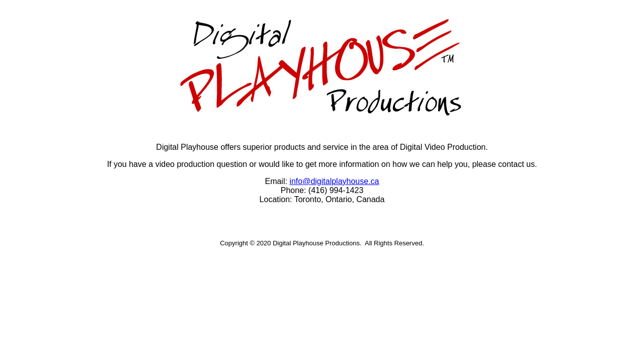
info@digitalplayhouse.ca (334, 181)
